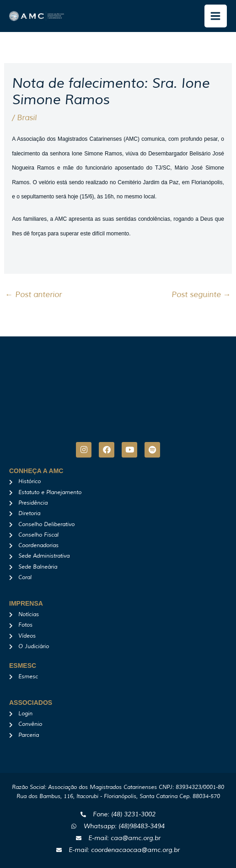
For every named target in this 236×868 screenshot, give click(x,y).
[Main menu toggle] (216, 16)
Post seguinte (201, 295)
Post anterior (33, 295)
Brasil (27, 118)
